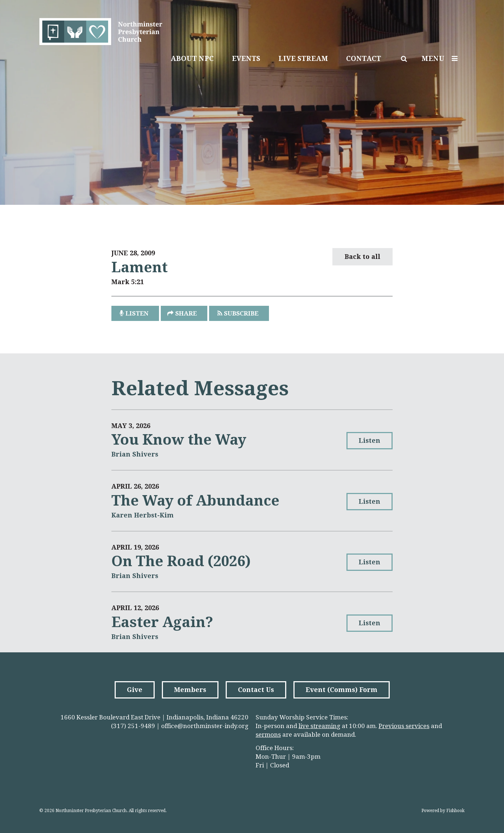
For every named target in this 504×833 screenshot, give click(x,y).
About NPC (192, 59)
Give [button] (135, 690)
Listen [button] (370, 440)
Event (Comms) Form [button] (342, 690)
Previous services (404, 726)
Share (186, 313)
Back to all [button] (362, 257)
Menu (441, 59)
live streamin (318, 726)
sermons (268, 735)
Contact (364, 59)
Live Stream (303, 59)
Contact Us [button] (256, 690)
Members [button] (190, 690)
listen (137, 313)
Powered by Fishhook (443, 811)
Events (246, 59)
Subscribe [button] (241, 313)
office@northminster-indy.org (205, 726)
